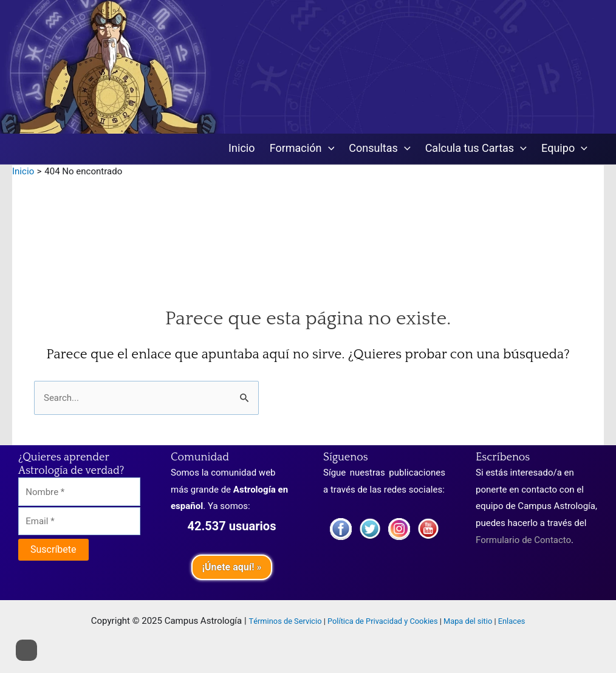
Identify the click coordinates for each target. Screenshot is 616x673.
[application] (328, 149)
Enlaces (512, 621)
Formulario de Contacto (523, 540)
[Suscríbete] (53, 550)
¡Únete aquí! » (231, 567)
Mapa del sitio (468, 621)
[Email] (79, 521)
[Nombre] (79, 492)
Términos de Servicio (286, 621)
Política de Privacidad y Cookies (382, 621)
